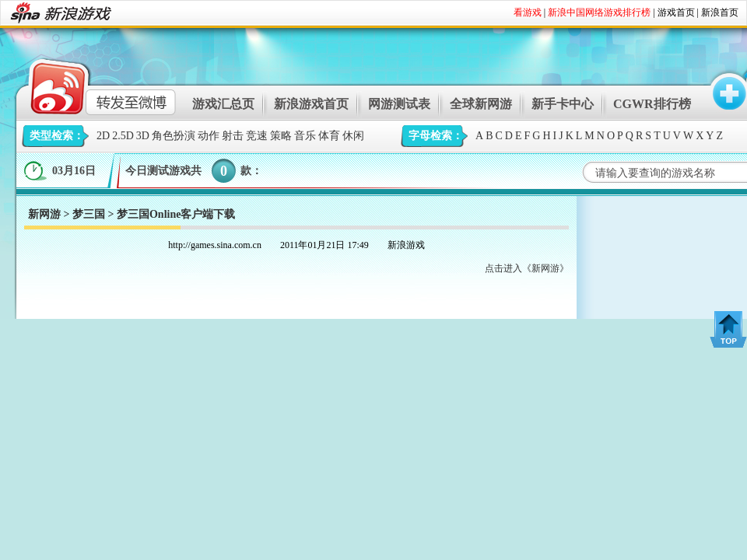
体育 (329, 136)
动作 (209, 136)
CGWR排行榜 (652, 104)
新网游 (44, 214)
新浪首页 (720, 12)
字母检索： (436, 136)
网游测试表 (399, 104)
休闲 (353, 136)
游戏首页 (676, 12)
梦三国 (89, 214)
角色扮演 (174, 136)
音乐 (305, 136)
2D (103, 136)
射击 (233, 136)
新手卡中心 (563, 104)
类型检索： (57, 136)
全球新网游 (481, 104)
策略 (281, 136)
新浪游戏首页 (311, 104)
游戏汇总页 (223, 104)
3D (143, 136)
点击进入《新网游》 (527, 268)
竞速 (257, 136)
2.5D (123, 136)
